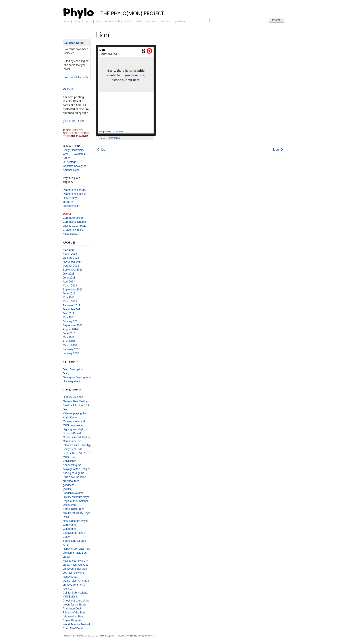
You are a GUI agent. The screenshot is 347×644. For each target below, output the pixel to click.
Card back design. (74, 218)
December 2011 (72, 309)
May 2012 (69, 298)
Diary (66, 373)
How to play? (70, 198)
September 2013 (73, 270)
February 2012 (71, 306)
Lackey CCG (70, 226)
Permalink (115, 138)
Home (66, 21)
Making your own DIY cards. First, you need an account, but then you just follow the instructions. (76, 569)
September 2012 (73, 290)
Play (98, 21)
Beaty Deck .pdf (72, 449)
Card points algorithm (75, 222)
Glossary (180, 21)
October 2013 (71, 266)
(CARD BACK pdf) (74, 121)
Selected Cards (74, 43)
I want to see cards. (74, 190)
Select (101, 138)
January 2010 (71, 353)
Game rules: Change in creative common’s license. (76, 585)
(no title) (68, 489)
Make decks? (71, 234)
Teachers (152, 21)
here (136, 80)
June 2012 (69, 294)
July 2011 (68, 313)
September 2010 (73, 325)
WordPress (150, 636)
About (77, 21)
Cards (88, 21)
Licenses (166, 21)
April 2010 (69, 341)
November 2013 (72, 262)
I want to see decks (74, 194)
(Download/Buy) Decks (118, 21)
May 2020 (69, 250)
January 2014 (71, 258)
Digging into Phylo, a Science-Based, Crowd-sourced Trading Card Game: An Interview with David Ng (77, 437)
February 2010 (71, 349)
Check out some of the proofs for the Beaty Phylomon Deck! (76, 605)
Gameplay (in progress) (77, 377)
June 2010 (69, 333)
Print (68, 89)
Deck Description (73, 369)
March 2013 (70, 286)
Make (139, 21)
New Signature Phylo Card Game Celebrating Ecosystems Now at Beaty (75, 529)
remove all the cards (76, 77)
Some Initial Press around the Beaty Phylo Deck (77, 513)
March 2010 (70, 345)
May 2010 (69, 337)
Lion (102, 50)
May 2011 (69, 317)
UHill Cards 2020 (73, 397)
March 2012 (70, 302)
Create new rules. (73, 230)
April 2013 (69, 282)
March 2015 (70, 254)
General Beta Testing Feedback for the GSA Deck (76, 405)
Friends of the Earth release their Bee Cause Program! (74, 617)
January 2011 (71, 321)
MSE (83, 226)
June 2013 (69, 278)
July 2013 (68, 274)
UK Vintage (70, 162)
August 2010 (70, 329)
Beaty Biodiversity (73, 150)
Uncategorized (71, 381)
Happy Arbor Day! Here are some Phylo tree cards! (77, 553)
